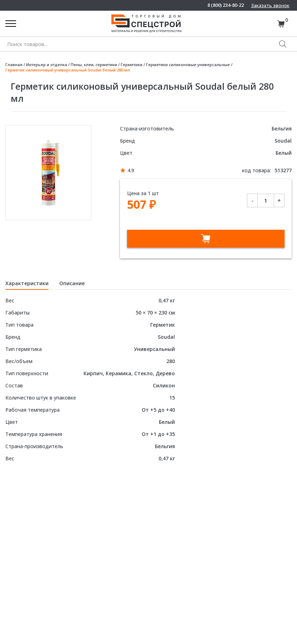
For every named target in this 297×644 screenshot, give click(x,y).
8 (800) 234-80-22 (226, 5)
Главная (14, 65)
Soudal (283, 141)
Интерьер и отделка (47, 65)
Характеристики (27, 283)
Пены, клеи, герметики (94, 65)
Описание (72, 283)
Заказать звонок (270, 5)
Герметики (132, 65)
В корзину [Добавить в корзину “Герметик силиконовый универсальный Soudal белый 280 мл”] (206, 239)
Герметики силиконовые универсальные (188, 65)
